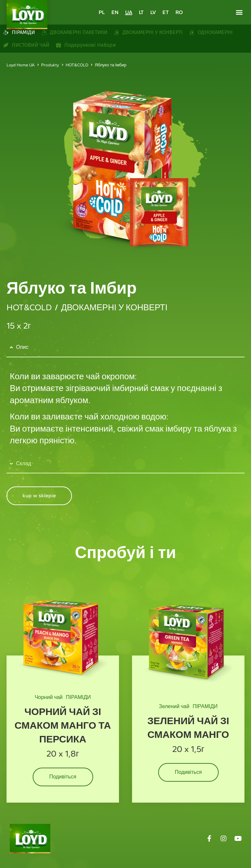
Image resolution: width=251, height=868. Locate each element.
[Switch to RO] (179, 12)
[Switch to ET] (166, 12)
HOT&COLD (77, 65)
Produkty (50, 65)
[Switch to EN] (115, 12)
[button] (239, 12)
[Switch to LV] (153, 12)
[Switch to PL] (102, 12)
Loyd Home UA (21, 65)
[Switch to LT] (141, 12)
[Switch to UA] (129, 12)
